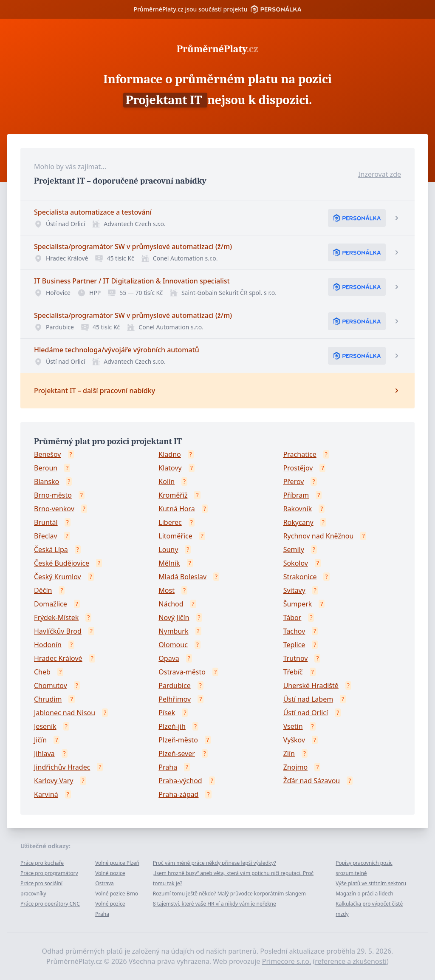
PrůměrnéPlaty (217, 49)
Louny (168, 549)
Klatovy (170, 468)
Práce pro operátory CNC (50, 904)
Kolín (167, 482)
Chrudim (48, 699)
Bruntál (46, 522)
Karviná (46, 794)
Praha (168, 767)
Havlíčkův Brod (58, 631)
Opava (169, 658)
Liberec (170, 522)
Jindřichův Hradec (62, 767)
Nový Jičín (174, 617)
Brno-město (53, 495)
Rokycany (298, 522)
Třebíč (293, 672)
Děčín (43, 590)
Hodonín (48, 645)
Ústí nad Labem (308, 699)
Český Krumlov (58, 577)
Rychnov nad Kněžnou (319, 536)
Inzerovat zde (380, 174)
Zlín (289, 753)
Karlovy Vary (54, 781)
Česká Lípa (51, 549)
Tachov (294, 631)
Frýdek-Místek (56, 617)
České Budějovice (62, 563)
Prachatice (300, 454)
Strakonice (300, 577)
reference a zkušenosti (351, 961)
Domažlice (51, 604)
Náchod (171, 604)
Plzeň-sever (177, 753)
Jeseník (45, 726)
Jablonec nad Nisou (65, 713)
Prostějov (298, 468)
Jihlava (44, 753)
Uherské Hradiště (311, 685)
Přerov (294, 482)
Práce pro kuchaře (42, 863)
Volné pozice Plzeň (117, 863)
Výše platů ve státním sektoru (371, 883)
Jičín (40, 740)
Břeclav (46, 536)
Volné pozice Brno (117, 894)
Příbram (296, 495)
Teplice (294, 645)
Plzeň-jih (172, 726)
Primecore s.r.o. (287, 961)
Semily (294, 549)
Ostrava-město (182, 672)
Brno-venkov (54, 509)
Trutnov (296, 658)
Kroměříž (173, 495)
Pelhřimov (175, 699)
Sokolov (296, 563)
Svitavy (294, 590)
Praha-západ (178, 794)
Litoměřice (175, 536)
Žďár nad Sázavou (312, 781)
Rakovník (298, 509)
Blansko (47, 482)
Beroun (46, 468)
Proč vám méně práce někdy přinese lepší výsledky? (215, 863)
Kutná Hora (177, 509)
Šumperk (298, 604)
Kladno (169, 454)
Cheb (42, 672)
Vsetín (293, 726)
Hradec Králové (58, 658)
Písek (167, 713)
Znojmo (296, 767)
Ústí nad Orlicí (306, 713)
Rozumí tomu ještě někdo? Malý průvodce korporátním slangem (229, 894)
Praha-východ (180, 781)
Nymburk (173, 631)
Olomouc (173, 645)
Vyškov (294, 740)
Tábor (292, 617)
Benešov (48, 454)
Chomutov (51, 685)
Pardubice (174, 685)
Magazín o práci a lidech (364, 894)
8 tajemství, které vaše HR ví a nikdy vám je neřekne (215, 904)
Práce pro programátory (49, 873)
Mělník (169, 563)
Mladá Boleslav (182, 577)
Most (167, 590)
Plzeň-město (178, 740)
